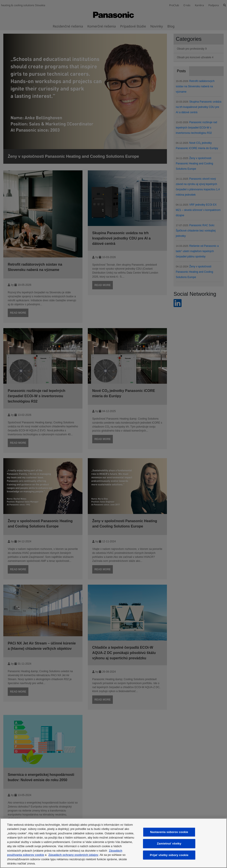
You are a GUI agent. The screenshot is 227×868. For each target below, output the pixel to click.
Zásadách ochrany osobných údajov (73, 855)
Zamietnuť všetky (169, 844)
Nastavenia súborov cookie (169, 832)
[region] (113, 843)
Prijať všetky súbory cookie (169, 855)
